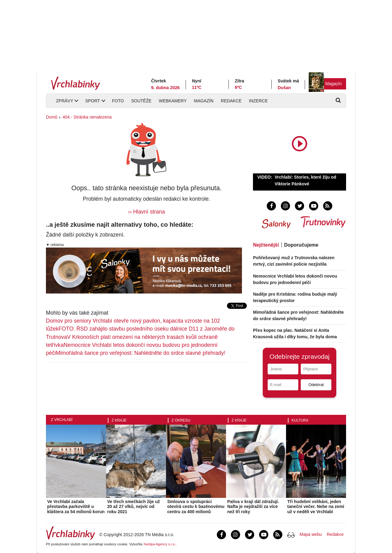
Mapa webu (311, 534)
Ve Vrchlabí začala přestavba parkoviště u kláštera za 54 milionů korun (76, 507)
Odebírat (316, 385)
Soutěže (141, 101)
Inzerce (258, 101)
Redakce (231, 101)
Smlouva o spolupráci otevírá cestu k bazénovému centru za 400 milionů (196, 507)
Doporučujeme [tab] (301, 245)
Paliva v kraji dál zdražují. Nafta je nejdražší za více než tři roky (253, 507)
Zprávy (65, 101)
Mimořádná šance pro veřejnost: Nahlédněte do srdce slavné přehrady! (141, 353)
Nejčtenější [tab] (266, 245)
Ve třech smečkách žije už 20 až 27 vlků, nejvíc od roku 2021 (134, 507)
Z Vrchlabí (62, 420)
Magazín (334, 84)
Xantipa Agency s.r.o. (160, 544)
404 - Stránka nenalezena (87, 117)
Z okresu (181, 420)
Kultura (300, 420)
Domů (52, 117)
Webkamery (173, 101)
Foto (118, 101)
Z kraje (119, 420)
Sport (92, 101)
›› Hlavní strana (146, 212)
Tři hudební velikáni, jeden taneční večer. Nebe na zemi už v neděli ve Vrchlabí (316, 507)
